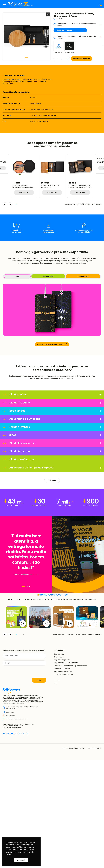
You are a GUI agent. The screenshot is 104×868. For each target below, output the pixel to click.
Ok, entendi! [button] (21, 860)
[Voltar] (5, 742)
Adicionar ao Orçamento (82, 59)
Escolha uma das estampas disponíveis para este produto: (77, 37)
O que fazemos (60, 765)
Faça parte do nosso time (63, 779)
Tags (17, 276)
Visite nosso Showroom (62, 776)
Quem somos (59, 762)
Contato (57, 788)
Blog (56, 791)
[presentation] (18, 779)
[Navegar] (24, 636)
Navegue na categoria (92, 204)
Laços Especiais (48, 276)
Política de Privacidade (94, 856)
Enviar (39, 788)
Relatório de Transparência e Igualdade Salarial (71, 773)
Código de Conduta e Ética (64, 782)
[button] (27, 58)
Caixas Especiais (83, 276)
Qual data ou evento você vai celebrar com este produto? (77, 25)
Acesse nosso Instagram (92, 742)
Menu (4, 4)
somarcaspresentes (52, 702)
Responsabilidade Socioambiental (66, 771)
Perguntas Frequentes (62, 768)
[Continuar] (10, 742)
